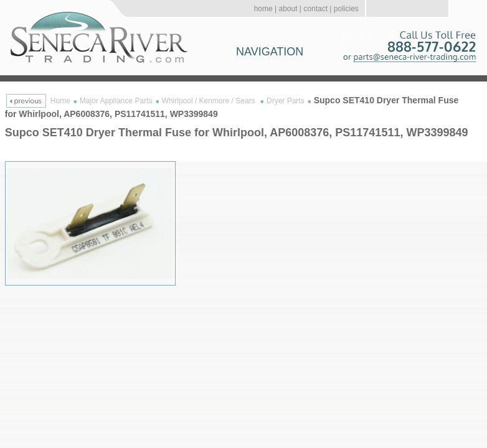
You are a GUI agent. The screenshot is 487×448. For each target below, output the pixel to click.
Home (60, 101)
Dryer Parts (286, 101)
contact (315, 9)
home (263, 9)
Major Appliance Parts (116, 101)
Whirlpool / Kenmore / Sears (210, 101)
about (288, 9)
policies (346, 9)
